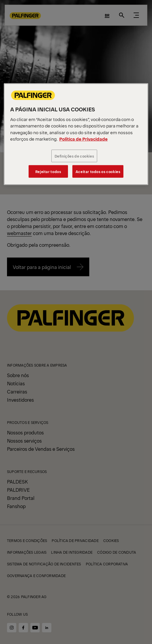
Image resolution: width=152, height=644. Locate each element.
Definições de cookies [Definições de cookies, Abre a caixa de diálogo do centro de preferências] (74, 156)
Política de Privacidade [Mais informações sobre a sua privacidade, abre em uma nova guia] (83, 139)
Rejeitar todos (48, 171)
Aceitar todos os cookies (98, 171)
